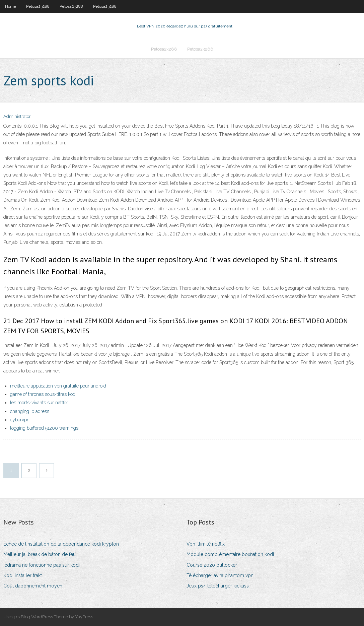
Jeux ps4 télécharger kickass (218, 586)
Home (11, 6)
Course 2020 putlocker (212, 565)
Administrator (17, 116)
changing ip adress (30, 411)
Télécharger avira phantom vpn (220, 575)
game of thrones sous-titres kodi (43, 394)
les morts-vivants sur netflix (39, 403)
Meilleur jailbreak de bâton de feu (40, 554)
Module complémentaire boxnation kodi (230, 554)
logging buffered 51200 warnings (44, 428)
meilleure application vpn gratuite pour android (58, 386)
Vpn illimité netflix (206, 544)
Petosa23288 (38, 6)
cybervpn (20, 420)
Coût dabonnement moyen (33, 586)
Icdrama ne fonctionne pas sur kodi (42, 565)
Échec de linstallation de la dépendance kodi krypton (61, 544)
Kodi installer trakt (23, 575)
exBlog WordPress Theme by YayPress (55, 617)
